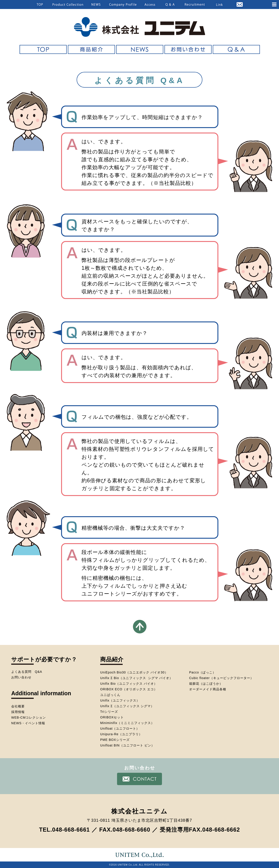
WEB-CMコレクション (29, 717)
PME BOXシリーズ (115, 740)
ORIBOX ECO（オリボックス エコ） (129, 689)
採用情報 (18, 712)
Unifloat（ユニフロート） (120, 728)
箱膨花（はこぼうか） (206, 684)
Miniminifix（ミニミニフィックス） (127, 723)
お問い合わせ (21, 677)
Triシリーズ (109, 712)
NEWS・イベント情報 (28, 723)
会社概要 (18, 706)
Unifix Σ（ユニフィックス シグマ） (127, 706)
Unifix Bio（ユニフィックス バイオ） (129, 684)
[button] (243, 4)
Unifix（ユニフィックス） (120, 700)
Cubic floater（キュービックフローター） (221, 678)
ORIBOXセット (112, 717)
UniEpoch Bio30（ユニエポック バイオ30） (134, 672)
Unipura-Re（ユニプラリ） (121, 734)
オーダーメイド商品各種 (208, 689)
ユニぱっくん (110, 695)
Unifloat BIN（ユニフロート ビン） (127, 745)
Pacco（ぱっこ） (203, 672)
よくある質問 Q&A (27, 672)
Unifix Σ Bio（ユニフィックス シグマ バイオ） (136, 678)
